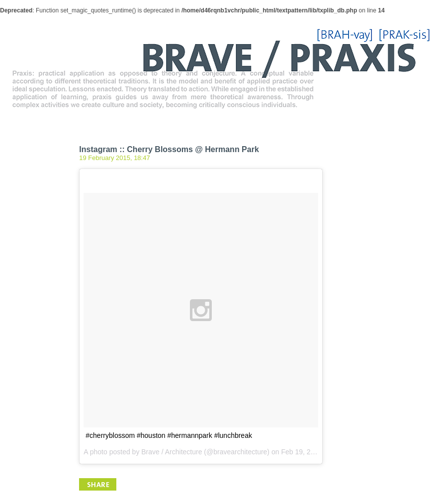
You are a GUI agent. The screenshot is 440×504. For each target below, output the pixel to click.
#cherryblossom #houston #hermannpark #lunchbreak (169, 435)
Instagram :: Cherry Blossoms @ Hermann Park (169, 149)
